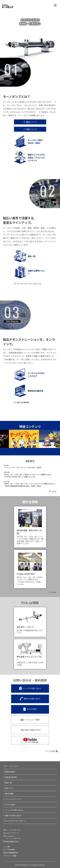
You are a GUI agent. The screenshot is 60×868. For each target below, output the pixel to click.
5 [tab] (28, 450)
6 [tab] (32, 450)
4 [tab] (25, 450)
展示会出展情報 (23, 402)
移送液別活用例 (11, 777)
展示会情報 (9, 794)
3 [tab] (21, 450)
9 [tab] (42, 450)
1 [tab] (14, 450)
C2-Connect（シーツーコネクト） (13, 837)
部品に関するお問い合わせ (31, 730)
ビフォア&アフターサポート (16, 821)
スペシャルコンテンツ (13, 799)
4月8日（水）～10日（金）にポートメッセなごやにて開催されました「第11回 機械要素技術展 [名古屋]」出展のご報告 (30, 485)
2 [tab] (18, 450)
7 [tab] (35, 450)
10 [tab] (46, 450)
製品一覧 (8, 783)
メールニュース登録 (32, 720)
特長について (32, 129)
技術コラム (9, 788)
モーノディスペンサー (13, 830)
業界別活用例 (10, 772)
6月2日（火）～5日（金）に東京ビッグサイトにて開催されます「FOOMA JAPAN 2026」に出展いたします (28, 476)
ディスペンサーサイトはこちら (29, 284)
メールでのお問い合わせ (32, 688)
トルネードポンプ (12, 833)
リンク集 (7, 847)
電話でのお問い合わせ (32, 699)
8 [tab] (39, 450)
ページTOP (50, 751)
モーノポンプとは (12, 766)
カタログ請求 (32, 709)
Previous (2, 439)
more (54, 491)
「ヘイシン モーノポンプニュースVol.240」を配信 (22, 467)
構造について (32, 122)
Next (58, 439)
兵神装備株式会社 (12, 841)
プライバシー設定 (10, 856)
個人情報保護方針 (12, 853)
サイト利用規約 (9, 850)
